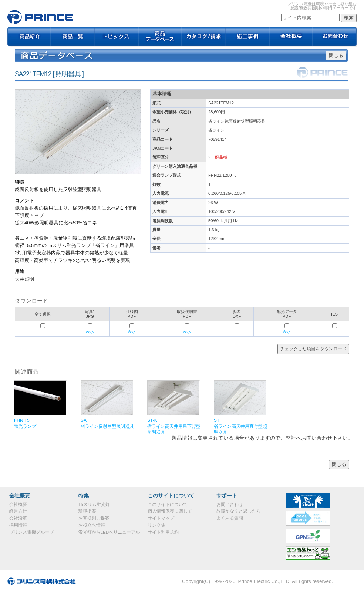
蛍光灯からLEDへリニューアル (109, 532)
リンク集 (156, 525)
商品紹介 (29, 37)
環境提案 (87, 511)
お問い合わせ (230, 504)
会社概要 (291, 37)
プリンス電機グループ (31, 532)
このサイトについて (168, 504)
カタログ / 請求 (204, 37)
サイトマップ (161, 518)
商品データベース (160, 37)
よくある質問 (230, 518)
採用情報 (18, 525)
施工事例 (247, 37)
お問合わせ (335, 37)
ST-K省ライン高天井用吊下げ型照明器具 (174, 426)
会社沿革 (18, 518)
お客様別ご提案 (94, 518)
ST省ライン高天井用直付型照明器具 (240, 426)
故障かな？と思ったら (239, 511)
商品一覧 (73, 37)
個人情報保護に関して (170, 511)
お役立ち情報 (92, 525)
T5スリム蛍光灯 (94, 504)
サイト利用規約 (163, 532)
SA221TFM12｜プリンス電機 (40, 17)
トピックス (117, 37)
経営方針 (18, 511)
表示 (90, 331)
